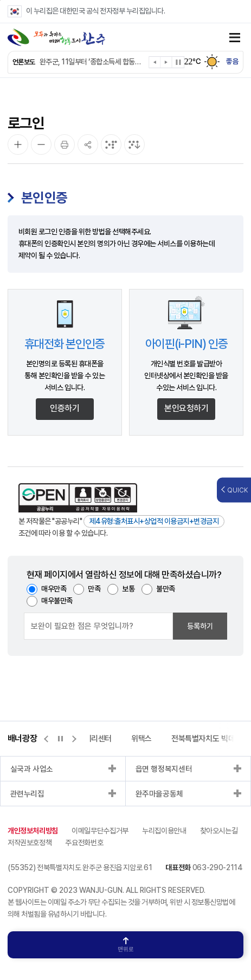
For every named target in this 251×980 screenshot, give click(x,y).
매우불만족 (57, 601)
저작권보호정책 (30, 843)
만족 (94, 589)
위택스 (141, 739)
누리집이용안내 (164, 831)
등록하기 (200, 626)
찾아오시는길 (219, 831)
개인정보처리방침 (33, 831)
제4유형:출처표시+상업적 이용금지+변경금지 (154, 521)
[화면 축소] (41, 144)
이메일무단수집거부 (100, 831)
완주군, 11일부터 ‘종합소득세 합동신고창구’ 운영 (93, 62)
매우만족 (54, 589)
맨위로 (126, 945)
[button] (155, 64)
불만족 (166, 589)
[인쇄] (65, 144)
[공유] (88, 144)
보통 (128, 589)
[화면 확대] (18, 144)
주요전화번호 (84, 843)
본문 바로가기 (0, 0)
